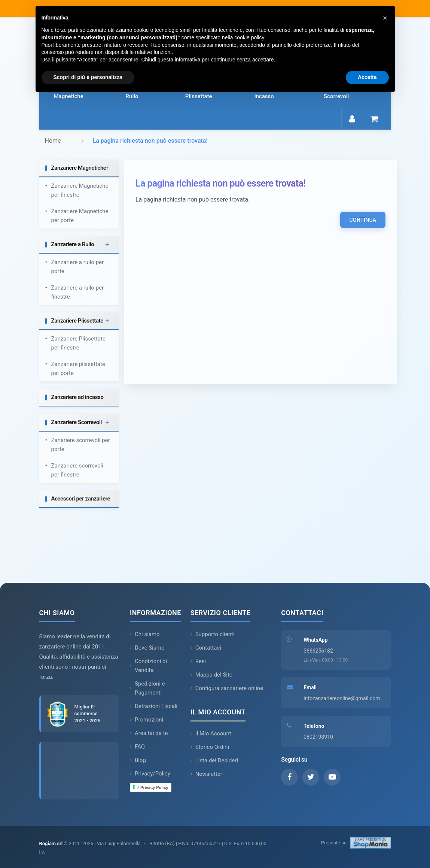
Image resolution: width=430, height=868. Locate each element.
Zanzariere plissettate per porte (78, 369)
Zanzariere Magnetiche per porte (80, 216)
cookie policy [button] (249, 37)
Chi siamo (145, 634)
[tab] (79, 168)
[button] (385, 18)
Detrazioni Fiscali (154, 706)
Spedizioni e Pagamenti (147, 688)
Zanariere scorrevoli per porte (81, 445)
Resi (198, 661)
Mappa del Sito (212, 675)
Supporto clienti (213, 634)
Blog (138, 760)
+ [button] (107, 168)
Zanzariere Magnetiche (79, 168)
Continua (363, 220)
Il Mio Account (211, 734)
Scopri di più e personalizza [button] (88, 77)
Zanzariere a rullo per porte (78, 267)
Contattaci (206, 648)
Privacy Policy (153, 787)
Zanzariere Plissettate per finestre (78, 343)
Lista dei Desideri (214, 760)
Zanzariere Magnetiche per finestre (80, 190)
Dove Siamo (147, 648)
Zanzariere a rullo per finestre (78, 292)
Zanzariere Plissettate (77, 321)
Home (53, 141)
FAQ (137, 747)
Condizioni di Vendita (148, 666)
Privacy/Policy (150, 774)
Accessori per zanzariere (81, 499)
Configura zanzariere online (227, 688)
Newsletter (206, 774)
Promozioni (147, 720)
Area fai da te (149, 733)
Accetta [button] (367, 77)
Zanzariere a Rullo (73, 244)
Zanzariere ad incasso (77, 397)
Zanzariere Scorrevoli (77, 422)
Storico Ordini (210, 747)
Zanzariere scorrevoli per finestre (77, 470)
